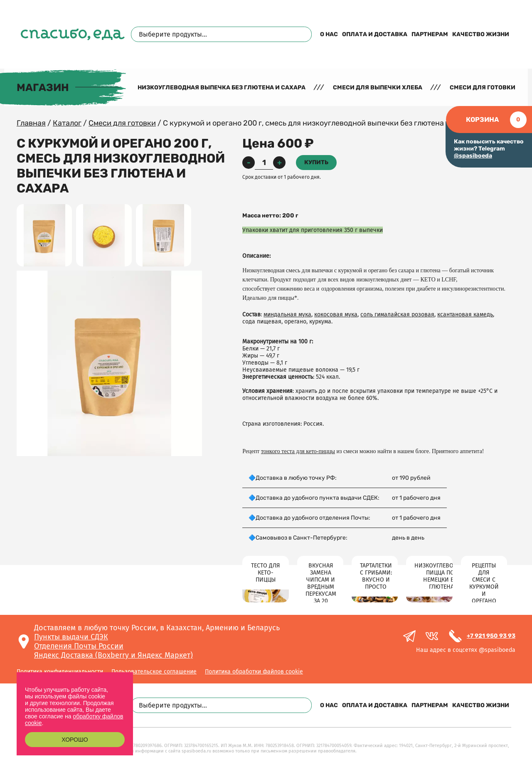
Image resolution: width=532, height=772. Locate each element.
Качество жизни (481, 34)
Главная (31, 123)
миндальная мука (287, 314)
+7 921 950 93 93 (491, 636)
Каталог (67, 123)
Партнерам (430, 34)
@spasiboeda (473, 156)
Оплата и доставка (375, 34)
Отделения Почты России (79, 646)
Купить (316, 162)
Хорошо (75, 740)
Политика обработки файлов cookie (254, 672)
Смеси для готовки (483, 88)
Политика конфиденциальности (60, 672)
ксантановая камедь (465, 314)
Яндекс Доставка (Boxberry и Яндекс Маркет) (113, 655)
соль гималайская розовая (397, 314)
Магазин (43, 88)
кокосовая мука (336, 314)
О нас (329, 34)
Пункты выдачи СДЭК (71, 637)
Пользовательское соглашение (154, 672)
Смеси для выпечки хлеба (378, 88)
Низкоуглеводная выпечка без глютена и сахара (222, 88)
